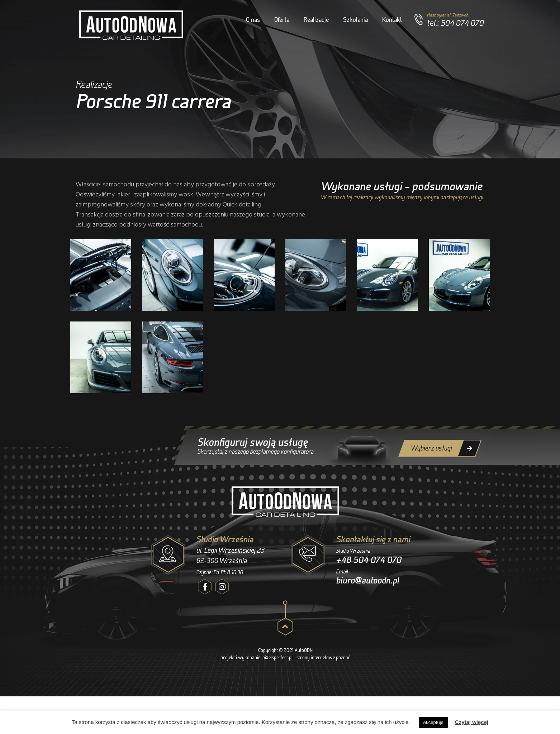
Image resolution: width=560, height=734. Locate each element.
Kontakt (392, 20)
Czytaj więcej (472, 722)
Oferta (282, 20)
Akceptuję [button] (433, 722)
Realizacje (316, 20)
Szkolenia (355, 20)
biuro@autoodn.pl (369, 580)
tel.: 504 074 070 (455, 23)
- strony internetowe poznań (322, 657)
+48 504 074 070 (371, 560)
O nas (253, 20)
